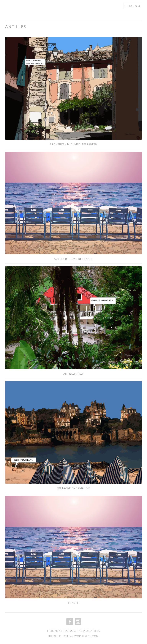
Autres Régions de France (73, 259)
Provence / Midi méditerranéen (74, 144)
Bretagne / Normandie (73, 488)
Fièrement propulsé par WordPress (74, 631)
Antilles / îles (74, 374)
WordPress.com (86, 636)
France (74, 603)
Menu (135, 6)
